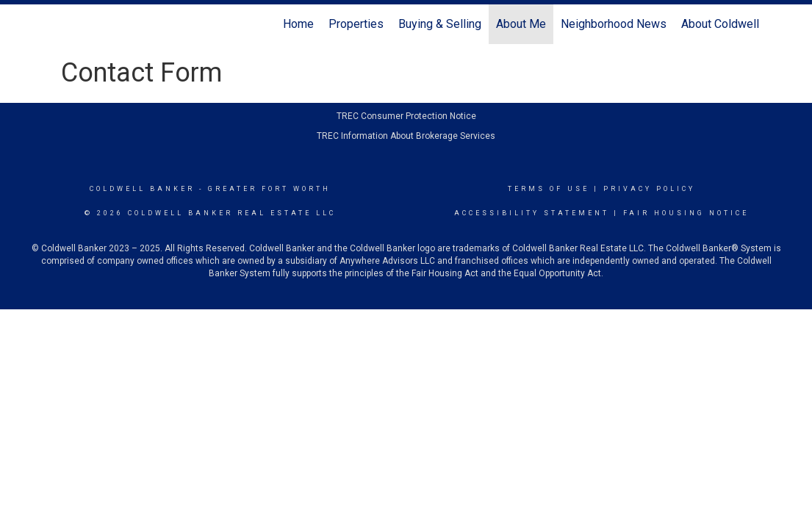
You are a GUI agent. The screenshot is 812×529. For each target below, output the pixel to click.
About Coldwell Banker (739, 24)
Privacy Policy (649, 189)
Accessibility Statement (532, 213)
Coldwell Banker (142, 189)
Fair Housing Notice (686, 213)
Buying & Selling (440, 24)
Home (298, 24)
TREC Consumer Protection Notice (406, 116)
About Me (521, 24)
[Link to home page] (58, 24)
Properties (356, 24)
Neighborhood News (614, 24)
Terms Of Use (549, 189)
